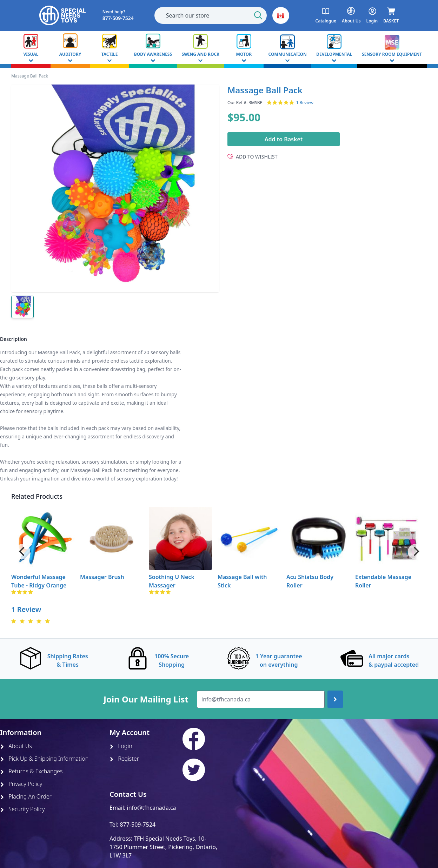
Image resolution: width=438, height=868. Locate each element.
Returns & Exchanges (31, 771)
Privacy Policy (21, 784)
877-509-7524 (138, 825)
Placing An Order (26, 796)
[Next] (416, 552)
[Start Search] (258, 15)
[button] (281, 15)
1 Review (305, 103)
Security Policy (22, 809)
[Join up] (335, 699)
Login (121, 746)
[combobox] (211, 15)
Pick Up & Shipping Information (44, 759)
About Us (16, 746)
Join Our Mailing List (146, 699)
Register (124, 759)
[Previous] (22, 552)
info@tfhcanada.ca (152, 808)
